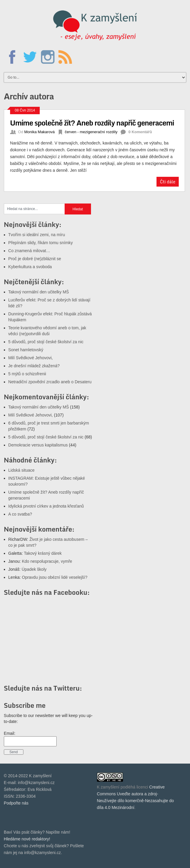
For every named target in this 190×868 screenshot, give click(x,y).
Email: (10, 733)
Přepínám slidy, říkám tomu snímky (41, 243)
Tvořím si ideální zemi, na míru (37, 235)
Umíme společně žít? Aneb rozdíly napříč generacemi (92, 123)
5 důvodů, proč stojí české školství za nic (46, 342)
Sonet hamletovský (26, 350)
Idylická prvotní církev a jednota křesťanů (46, 506)
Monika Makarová (40, 132)
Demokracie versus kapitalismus (38, 445)
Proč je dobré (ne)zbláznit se (35, 259)
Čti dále (168, 182)
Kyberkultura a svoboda (30, 267)
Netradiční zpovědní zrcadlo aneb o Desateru (50, 382)
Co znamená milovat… (29, 251)
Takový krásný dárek (43, 553)
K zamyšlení (108, 787)
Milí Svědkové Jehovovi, (31, 358)
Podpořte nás (16, 803)
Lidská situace (21, 470)
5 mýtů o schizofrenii (27, 374)
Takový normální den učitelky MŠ (39, 292)
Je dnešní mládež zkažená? (34, 366)
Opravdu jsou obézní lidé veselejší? (55, 577)
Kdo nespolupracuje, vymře (47, 561)
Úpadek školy (34, 569)
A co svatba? (20, 514)
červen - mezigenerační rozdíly (91, 132)
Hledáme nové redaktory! (27, 839)
